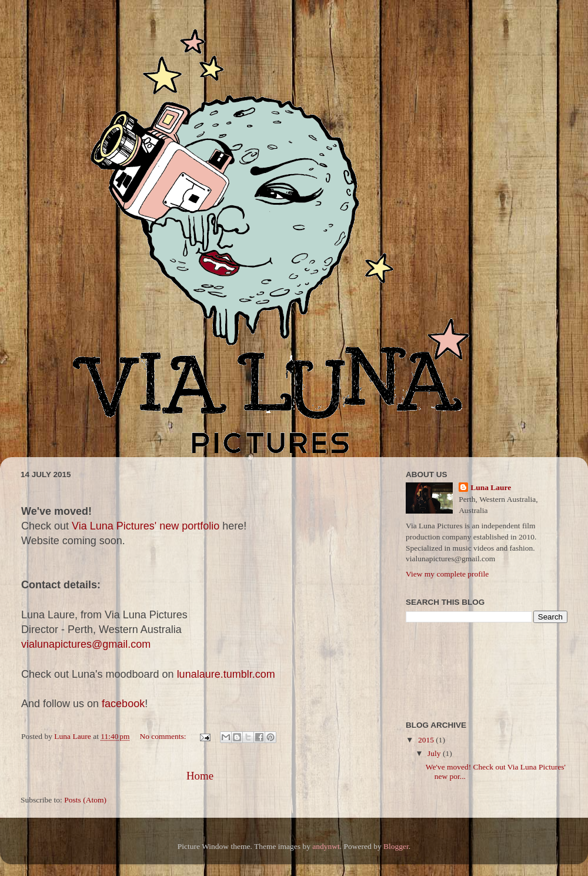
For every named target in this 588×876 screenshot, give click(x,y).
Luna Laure (491, 487)
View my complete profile (447, 574)
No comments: (164, 736)
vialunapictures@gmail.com (86, 644)
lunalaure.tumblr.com (226, 674)
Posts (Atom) (85, 800)
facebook (123, 704)
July (435, 753)
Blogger (396, 846)
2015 (427, 740)
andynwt (326, 846)
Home (200, 776)
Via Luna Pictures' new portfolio (146, 526)
